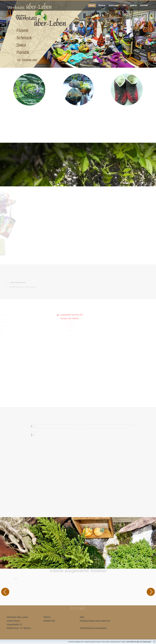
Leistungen (114, 5)
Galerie (133, 5)
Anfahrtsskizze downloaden (93, 628)
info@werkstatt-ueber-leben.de (95, 621)
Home (92, 5)
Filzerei (102, 5)
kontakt (144, 5)
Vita (125, 5)
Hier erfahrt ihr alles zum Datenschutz (139, 642)
